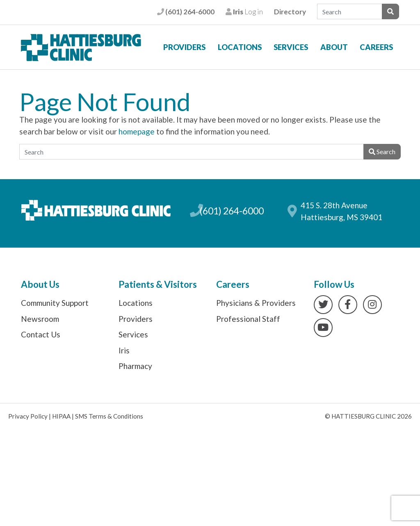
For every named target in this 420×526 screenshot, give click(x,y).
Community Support (55, 303)
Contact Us (41, 334)
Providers (184, 47)
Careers (376, 47)
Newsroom (40, 319)
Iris (124, 350)
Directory (290, 12)
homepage (137, 131)
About (334, 47)
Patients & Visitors (158, 284)
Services (291, 47)
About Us (40, 284)
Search (382, 151)
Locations (240, 47)
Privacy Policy (28, 416)
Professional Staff (248, 319)
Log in (244, 12)
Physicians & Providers (256, 303)
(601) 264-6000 (186, 12)
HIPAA (61, 416)
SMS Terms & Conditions (109, 416)
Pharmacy (135, 366)
